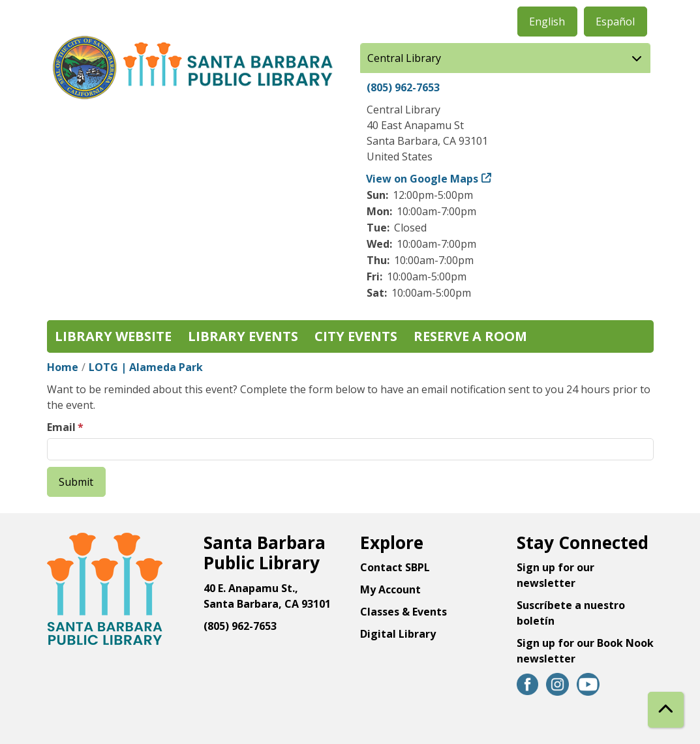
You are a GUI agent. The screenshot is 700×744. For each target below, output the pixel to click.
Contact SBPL (395, 567)
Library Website (113, 336)
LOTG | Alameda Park (146, 367)
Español (615, 22)
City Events (356, 336)
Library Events (243, 336)
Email (61, 427)
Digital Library (398, 634)
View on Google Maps (422, 179)
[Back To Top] (666, 710)
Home (63, 367)
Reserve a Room (470, 336)
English (547, 22)
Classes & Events (403, 612)
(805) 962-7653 (403, 87)
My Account (390, 589)
